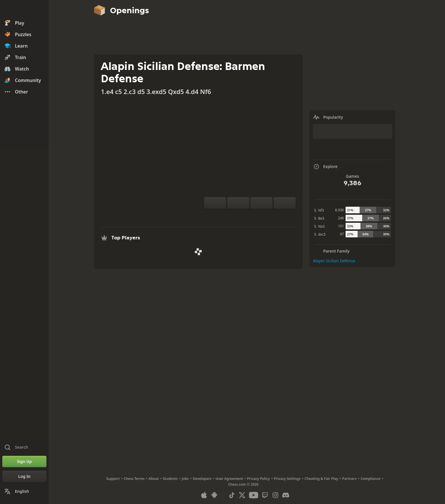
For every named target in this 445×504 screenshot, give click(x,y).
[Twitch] (265, 495)
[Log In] (24, 476)
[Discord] (286, 495)
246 (341, 218)
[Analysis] (241, 216)
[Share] (268, 216)
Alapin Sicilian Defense (334, 261)
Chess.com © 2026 (243, 484)
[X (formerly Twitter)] (242, 495)
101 (341, 226)
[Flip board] (215, 203)
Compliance (371, 479)
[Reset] (238, 203)
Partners (349, 479)
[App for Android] (214, 495)
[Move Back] (261, 203)
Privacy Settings (287, 479)
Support (113, 479)
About (154, 479)
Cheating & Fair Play (322, 479)
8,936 (339, 210)
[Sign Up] (24, 462)
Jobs (185, 479)
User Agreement (229, 479)
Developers (202, 479)
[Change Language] (24, 491)
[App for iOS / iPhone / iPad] (204, 495)
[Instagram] (275, 495)
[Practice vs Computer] (232, 216)
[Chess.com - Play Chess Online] (24, 10)
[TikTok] (232, 495)
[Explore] (250, 216)
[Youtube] (254, 495)
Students (170, 479)
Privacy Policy (258, 479)
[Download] (259, 216)
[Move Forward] (285, 203)
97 (342, 234)
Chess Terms (134, 479)
